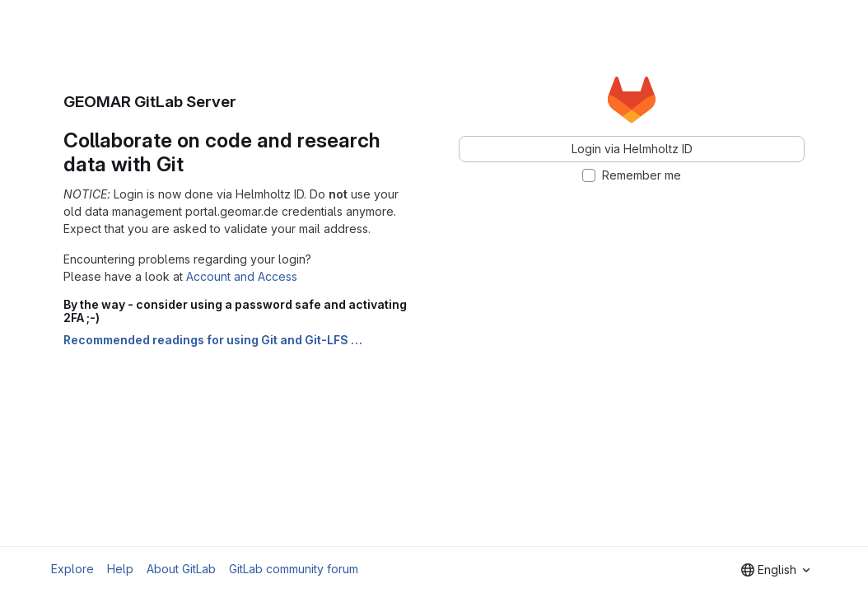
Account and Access (242, 276)
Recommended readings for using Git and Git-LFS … (213, 340)
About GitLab (181, 569)
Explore (72, 569)
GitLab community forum (294, 569)
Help (120, 569)
